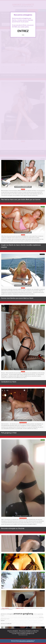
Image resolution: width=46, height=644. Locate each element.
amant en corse (7, 617)
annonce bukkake (6, 624)
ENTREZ (23, 31)
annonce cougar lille (27, 619)
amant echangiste (24, 617)
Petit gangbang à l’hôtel (9, 433)
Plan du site (21, 635)
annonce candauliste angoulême (31, 621)
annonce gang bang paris (29, 625)
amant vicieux (20, 619)
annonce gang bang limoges (33, 617)
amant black (40, 621)
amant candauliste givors (10, 621)
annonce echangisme (23, 622)
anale (28, 622)
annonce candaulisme (16, 624)
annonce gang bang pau (20, 621)
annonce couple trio (14, 619)
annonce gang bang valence (13, 622)
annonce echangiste (7, 614)
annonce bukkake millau (19, 625)
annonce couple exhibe (30, 616)
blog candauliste (6, 608)
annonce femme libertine (37, 619)
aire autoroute (37, 624)
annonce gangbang (23, 613)
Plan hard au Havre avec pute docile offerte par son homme (21, 199)
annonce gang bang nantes (35, 622)
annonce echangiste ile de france (27, 624)
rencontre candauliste (26, 641)
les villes (26, 635)
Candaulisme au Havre (9, 382)
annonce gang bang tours (9, 625)
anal (43, 619)
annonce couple (4, 622)
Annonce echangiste (13, 631)
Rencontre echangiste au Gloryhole (13, 528)
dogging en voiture (20, 608)
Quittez (23, 35)
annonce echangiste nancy (20, 616)
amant (3, 620)
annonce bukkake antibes (15, 617)
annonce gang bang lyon (9, 616)
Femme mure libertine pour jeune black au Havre (17, 298)
